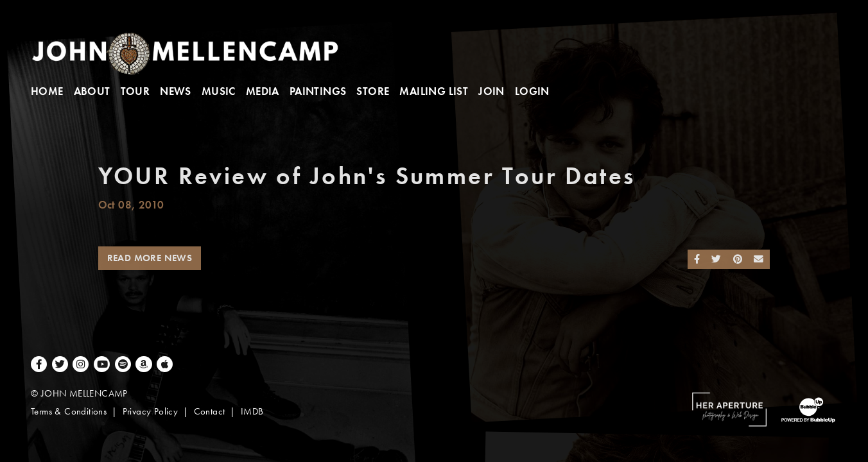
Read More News (150, 258)
